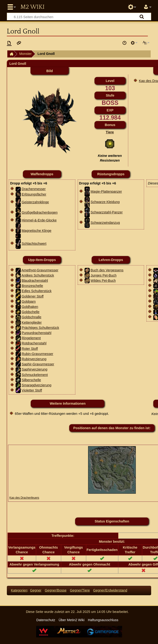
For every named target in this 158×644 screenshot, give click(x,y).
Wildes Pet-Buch (103, 281)
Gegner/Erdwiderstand (110, 590)
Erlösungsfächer (34, 194)
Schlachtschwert (34, 244)
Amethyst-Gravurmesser (40, 270)
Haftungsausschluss (103, 620)
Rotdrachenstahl (34, 343)
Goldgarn (29, 302)
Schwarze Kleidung (105, 202)
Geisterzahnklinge (35, 202)
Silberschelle (31, 380)
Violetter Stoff (32, 390)
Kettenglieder (32, 322)
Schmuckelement (35, 375)
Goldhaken (30, 307)
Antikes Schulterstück (38, 275)
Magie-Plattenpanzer (106, 192)
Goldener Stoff (33, 296)
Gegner (36, 590)
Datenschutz (46, 620)
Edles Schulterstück (37, 291)
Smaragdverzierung (37, 385)
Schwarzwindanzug (105, 223)
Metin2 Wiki (32, 7)
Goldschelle (31, 312)
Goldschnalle (32, 317)
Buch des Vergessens (107, 270)
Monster (26, 54)
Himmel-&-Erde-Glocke (39, 220)
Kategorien (19, 590)
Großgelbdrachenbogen (40, 212)
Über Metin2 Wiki (72, 620)
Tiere (110, 132)
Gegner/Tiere (80, 590)
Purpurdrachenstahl (37, 333)
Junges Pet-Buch (104, 275)
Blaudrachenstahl (35, 281)
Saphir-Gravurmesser (38, 364)
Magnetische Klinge (37, 231)
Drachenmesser (34, 189)
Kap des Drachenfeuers (24, 498)
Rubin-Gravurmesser (38, 354)
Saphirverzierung (35, 369)
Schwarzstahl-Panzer (107, 212)
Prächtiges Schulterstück (40, 328)
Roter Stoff (30, 349)
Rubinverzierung (34, 359)
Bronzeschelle (32, 286)
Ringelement (31, 338)
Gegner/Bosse (56, 590)
